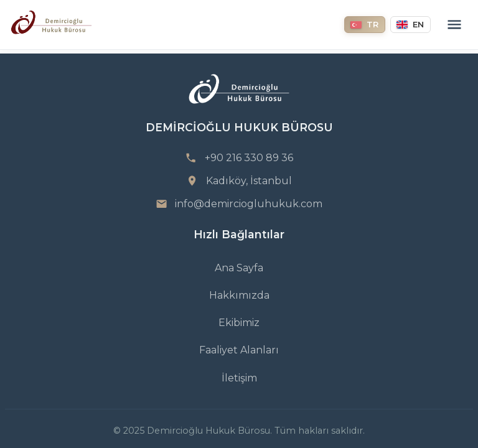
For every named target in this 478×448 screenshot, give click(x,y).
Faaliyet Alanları (239, 350)
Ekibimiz (239, 323)
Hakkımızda (239, 295)
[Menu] (454, 25)
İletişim (239, 378)
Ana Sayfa (239, 268)
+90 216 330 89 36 (249, 158)
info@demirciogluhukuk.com (249, 204)
